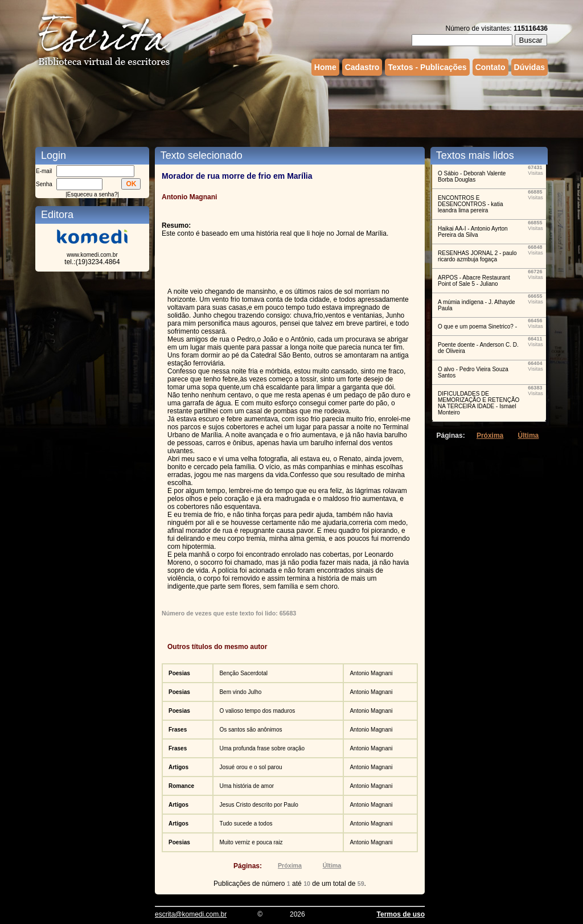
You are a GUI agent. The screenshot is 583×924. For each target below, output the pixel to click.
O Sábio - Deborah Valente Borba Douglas (472, 176)
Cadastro (362, 67)
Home (325, 67)
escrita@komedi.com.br (191, 914)
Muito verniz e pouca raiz (251, 842)
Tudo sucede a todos (246, 824)
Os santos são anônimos (251, 730)
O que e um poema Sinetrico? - (477, 327)
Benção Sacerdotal (243, 673)
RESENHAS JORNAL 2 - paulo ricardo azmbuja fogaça (477, 256)
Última (332, 865)
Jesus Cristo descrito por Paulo (258, 805)
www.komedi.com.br (92, 255)
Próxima (290, 865)
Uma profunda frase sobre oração (262, 748)
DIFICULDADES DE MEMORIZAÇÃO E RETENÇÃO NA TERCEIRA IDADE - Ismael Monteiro (479, 403)
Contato (490, 67)
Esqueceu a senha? (92, 194)
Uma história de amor (247, 786)
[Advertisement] (291, 110)
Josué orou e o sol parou (251, 767)
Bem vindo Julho (240, 692)
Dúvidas (529, 67)
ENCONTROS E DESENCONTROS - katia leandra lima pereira (470, 204)
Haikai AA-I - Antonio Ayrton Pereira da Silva (473, 232)
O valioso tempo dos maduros (257, 711)
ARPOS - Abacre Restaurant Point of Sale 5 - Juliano (474, 281)
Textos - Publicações (427, 67)
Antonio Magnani (371, 673)
